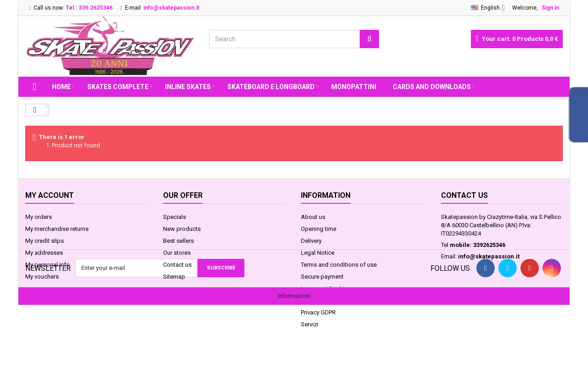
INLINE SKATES (188, 87)
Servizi (310, 324)
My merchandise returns (57, 229)
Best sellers (178, 241)
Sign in (550, 8)
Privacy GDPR (318, 312)
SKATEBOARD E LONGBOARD (271, 87)
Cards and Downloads (432, 87)
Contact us (177, 265)
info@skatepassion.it (489, 256)
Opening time (319, 229)
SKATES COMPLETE (118, 87)
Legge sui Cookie (324, 288)
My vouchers (42, 277)
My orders (39, 217)
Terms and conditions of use (339, 265)
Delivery (311, 241)
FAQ (306, 300)
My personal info (48, 265)
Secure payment (322, 277)
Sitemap (174, 277)
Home (61, 87)
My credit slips (45, 241)
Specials (175, 217)
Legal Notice (318, 253)
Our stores (177, 253)
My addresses (44, 253)
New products (182, 229)
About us (313, 217)
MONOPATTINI (354, 87)
